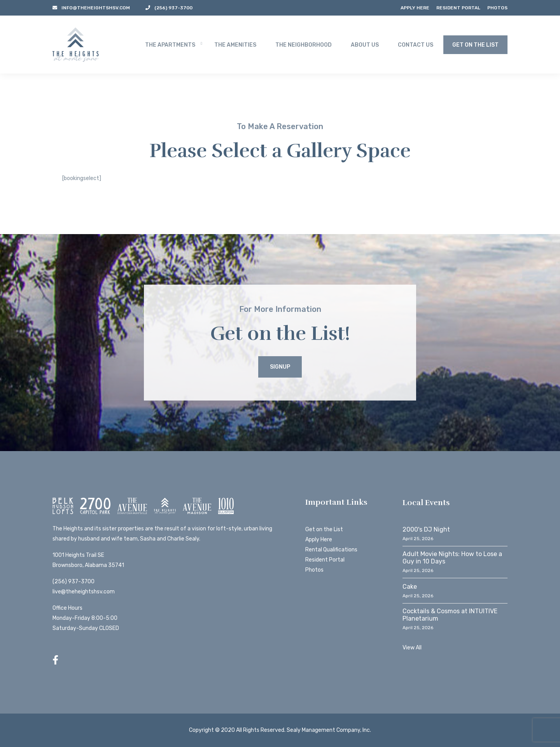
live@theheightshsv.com (84, 592)
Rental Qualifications (331, 550)
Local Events (426, 503)
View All (412, 648)
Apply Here (415, 8)
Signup (280, 367)
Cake (410, 587)
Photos (497, 8)
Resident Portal (458, 8)
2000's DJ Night (426, 529)
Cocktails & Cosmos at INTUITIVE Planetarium (450, 615)
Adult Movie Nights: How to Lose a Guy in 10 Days (452, 558)
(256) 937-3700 (73, 582)
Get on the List (324, 529)
